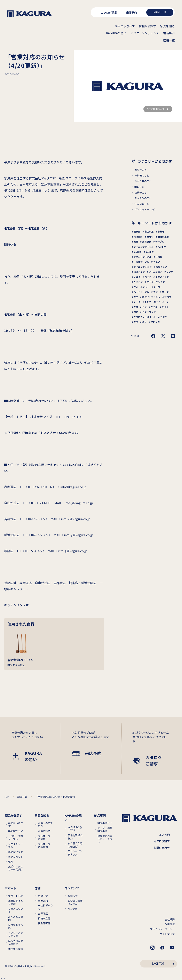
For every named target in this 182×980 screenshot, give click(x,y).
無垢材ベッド (16, 857)
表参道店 (43, 901)
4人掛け (162, 247)
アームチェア (156, 272)
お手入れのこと (143, 181)
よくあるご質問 (16, 918)
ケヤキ (154, 307)
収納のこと (141, 193)
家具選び (147, 242)
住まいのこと (142, 204)
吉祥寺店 (43, 913)
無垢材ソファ (16, 852)
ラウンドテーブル (143, 257)
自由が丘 (149, 231)
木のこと (139, 187)
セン (144, 307)
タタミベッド (162, 277)
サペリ (168, 297)
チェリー (158, 287)
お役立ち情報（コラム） (75, 902)
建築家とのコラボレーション (105, 839)
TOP (7, 797)
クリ (136, 322)
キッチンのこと (143, 198)
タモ (136, 297)
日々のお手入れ (16, 926)
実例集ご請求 (16, 949)
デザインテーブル (16, 845)
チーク (137, 302)
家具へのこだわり (45, 824)
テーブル (160, 242)
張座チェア (139, 272)
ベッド (148, 277)
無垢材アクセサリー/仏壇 (15, 868)
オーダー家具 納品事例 (105, 829)
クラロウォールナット (145, 317)
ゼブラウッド (149, 312)
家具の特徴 (44, 831)
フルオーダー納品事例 (45, 845)
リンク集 (73, 909)
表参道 (137, 231)
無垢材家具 (163, 237)
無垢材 (150, 237)
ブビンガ (155, 322)
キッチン (138, 282)
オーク (165, 292)
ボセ (136, 312)
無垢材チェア (16, 831)
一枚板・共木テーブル (16, 837)
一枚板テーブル (141, 262)
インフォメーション (145, 209)
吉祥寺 (161, 231)
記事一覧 (22, 797)
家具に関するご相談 (16, 902)
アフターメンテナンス (75, 853)
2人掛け (150, 252)
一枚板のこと (142, 175)
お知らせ (73, 896)
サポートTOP (16, 896)
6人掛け (138, 252)
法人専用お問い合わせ (16, 942)
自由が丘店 (44, 918)
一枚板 (159, 257)
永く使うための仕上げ (75, 845)
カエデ (164, 317)
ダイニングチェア (143, 267)
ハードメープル (141, 292)
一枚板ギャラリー (45, 907)
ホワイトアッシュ (151, 297)
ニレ (144, 322)
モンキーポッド (152, 302)
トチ (167, 302)
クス (136, 307)
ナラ (156, 292)
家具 (136, 242)
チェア (157, 262)
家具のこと (141, 170)
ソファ (170, 272)
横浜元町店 (44, 923)
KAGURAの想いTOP (75, 829)
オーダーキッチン (156, 282)
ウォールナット (141, 287)
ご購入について (16, 910)
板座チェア (161, 267)
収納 (11, 861)
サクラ (165, 307)
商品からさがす (16, 824)
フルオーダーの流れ (45, 837)
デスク (137, 277)
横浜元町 (138, 237)
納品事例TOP (105, 823)
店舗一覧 (43, 896)
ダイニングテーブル (144, 247)
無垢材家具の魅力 (75, 837)
